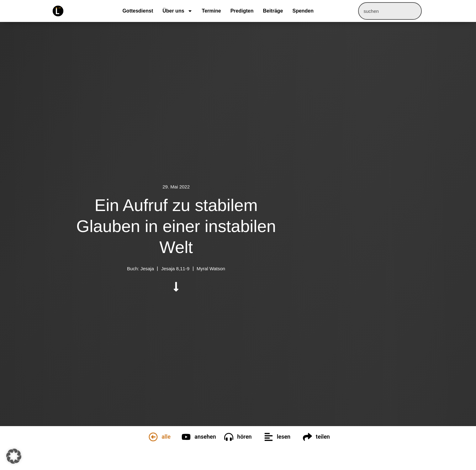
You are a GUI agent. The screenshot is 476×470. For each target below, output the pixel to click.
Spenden (303, 11)
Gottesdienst (138, 11)
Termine (212, 11)
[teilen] (307, 437)
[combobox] (390, 11)
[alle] (153, 437)
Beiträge (273, 11)
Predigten (242, 11)
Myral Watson (211, 269)
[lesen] (269, 437)
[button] (14, 456)
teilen (323, 437)
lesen (284, 437)
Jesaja (147, 269)
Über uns (177, 11)
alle (166, 437)
